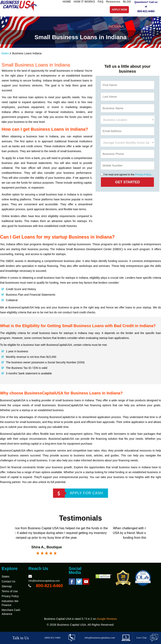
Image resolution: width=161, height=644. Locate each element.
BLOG (127, 2)
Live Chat (141, 638)
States (5, 53)
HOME (67, 2)
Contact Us (8, 581)
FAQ (101, 2)
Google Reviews (107, 619)
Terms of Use (10, 591)
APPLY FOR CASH (86, 493)
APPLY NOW (119, 10)
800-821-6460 (146, 11)
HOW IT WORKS (84, 2)
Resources (113, 2)
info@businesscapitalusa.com (44, 581)
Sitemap (7, 586)
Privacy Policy (143, 174)
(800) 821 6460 (52, 638)
